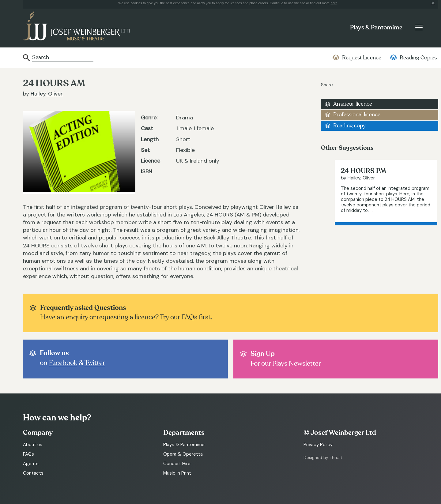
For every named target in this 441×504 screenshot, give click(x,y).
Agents (31, 464)
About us (33, 445)
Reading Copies (418, 58)
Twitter (95, 363)
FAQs (28, 454)
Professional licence (357, 115)
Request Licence (362, 58)
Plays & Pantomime (376, 28)
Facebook (63, 363)
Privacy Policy (318, 445)
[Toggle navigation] (419, 28)
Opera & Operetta (183, 454)
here (334, 3)
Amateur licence (353, 104)
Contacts (33, 473)
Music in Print (177, 473)
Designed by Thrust (323, 457)
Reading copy (349, 126)
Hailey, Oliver (47, 94)
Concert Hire (177, 464)
